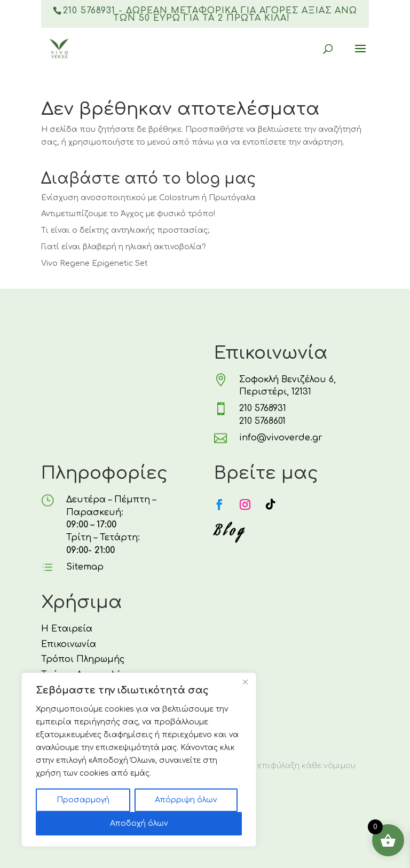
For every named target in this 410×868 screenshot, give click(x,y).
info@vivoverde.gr (281, 438)
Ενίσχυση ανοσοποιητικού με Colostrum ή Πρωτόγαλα (148, 198)
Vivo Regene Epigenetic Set (94, 263)
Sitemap (85, 567)
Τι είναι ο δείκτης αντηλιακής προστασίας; (125, 230)
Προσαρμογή (83, 800)
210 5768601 (262, 421)
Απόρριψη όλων (186, 800)
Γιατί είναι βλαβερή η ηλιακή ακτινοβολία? (124, 247)
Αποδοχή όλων (139, 823)
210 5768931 (263, 408)
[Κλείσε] (245, 682)
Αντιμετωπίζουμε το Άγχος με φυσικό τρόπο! (128, 214)
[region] (139, 760)
